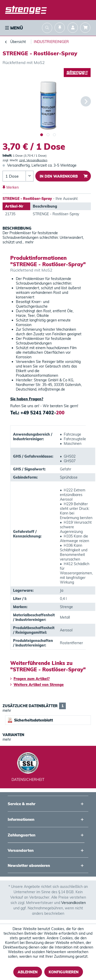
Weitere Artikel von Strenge (37, 685)
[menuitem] (14, 28)
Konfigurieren (64, 972)
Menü (14, 28)
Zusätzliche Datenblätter (34, 706)
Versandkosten (73, 903)
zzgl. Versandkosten (33, 160)
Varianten (13, 735)
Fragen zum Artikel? (30, 679)
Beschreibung (17, 228)
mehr (29, 242)
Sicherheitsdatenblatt (30, 720)
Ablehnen (28, 972)
